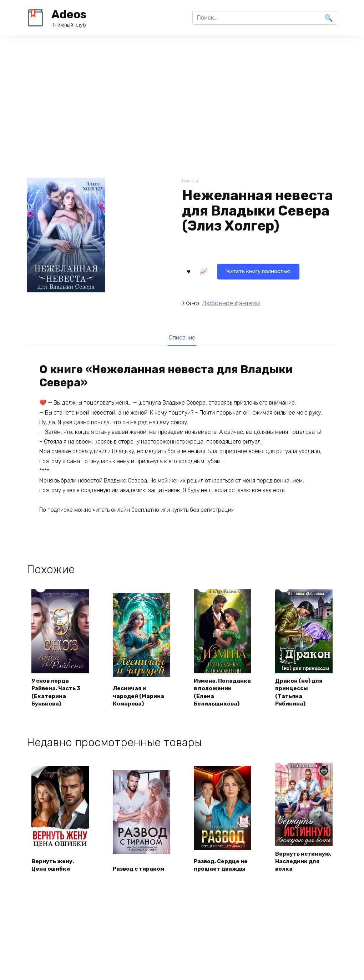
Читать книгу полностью (226, 271)
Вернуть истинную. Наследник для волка (299, 866)
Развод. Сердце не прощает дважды (223, 874)
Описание (182, 338)
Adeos (69, 14)
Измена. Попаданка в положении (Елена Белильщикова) (223, 693)
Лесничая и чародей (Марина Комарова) (140, 697)
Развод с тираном (140, 879)
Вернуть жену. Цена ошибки (54, 874)
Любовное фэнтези (231, 302)
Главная (190, 181)
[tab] (182, 338)
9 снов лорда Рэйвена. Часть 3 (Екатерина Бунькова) (58, 693)
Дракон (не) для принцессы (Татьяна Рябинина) (300, 693)
